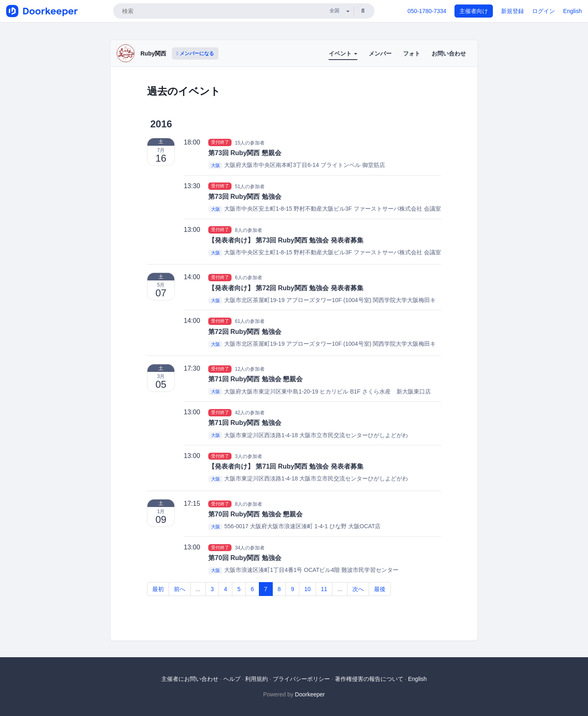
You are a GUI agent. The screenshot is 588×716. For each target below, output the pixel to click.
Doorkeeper (310, 694)
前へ (180, 589)
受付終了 (220, 142)
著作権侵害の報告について (369, 679)
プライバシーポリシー (301, 679)
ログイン (543, 11)
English (572, 11)
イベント (343, 53)
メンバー (380, 53)
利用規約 (256, 679)
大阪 (216, 165)
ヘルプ (232, 679)
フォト (412, 53)
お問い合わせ (449, 53)
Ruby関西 (153, 53)
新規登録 (512, 11)
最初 (158, 589)
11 (324, 589)
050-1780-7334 (427, 11)
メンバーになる (195, 53)
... (198, 589)
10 (307, 589)
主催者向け (474, 11)
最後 (380, 589)
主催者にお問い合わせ (190, 679)
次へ (358, 589)
